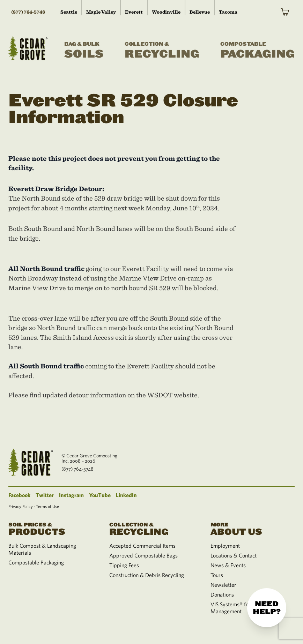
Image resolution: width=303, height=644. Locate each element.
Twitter (45, 495)
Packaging (257, 51)
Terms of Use (47, 506)
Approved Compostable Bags (143, 555)
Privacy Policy (21, 506)
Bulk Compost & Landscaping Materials (42, 549)
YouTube (100, 495)
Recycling (162, 51)
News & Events (228, 565)
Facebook (19, 495)
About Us (253, 528)
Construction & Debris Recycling (147, 575)
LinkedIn (126, 495)
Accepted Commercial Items (142, 546)
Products (50, 528)
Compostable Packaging (36, 562)
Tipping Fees (124, 565)
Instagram (71, 495)
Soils (84, 51)
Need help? (267, 608)
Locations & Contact (234, 555)
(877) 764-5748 (28, 12)
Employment (225, 546)
